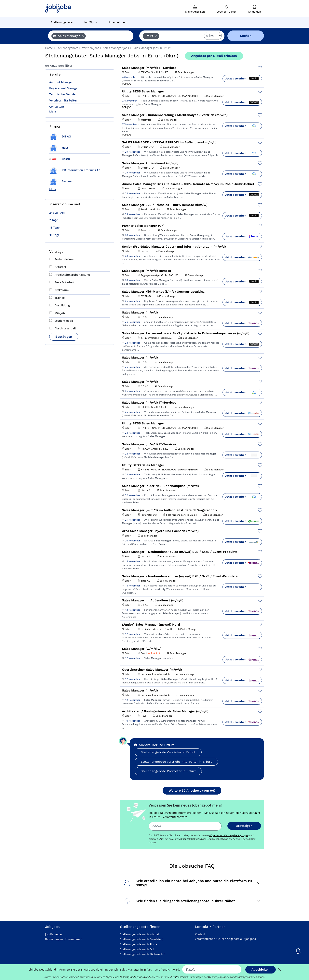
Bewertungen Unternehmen (64, 939)
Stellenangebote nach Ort (137, 949)
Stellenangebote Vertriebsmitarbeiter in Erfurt (176, 762)
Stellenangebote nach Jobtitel (139, 934)
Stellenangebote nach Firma (139, 944)
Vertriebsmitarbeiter (63, 100)
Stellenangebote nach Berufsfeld (142, 939)
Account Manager (61, 82)
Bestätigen (64, 337)
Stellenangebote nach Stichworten (143, 954)
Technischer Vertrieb (63, 94)
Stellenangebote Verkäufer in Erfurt (168, 752)
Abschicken (261, 969)
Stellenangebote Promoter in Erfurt (168, 771)
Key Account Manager (64, 88)
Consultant (57, 106)
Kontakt (200, 934)
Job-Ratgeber (54, 934)
